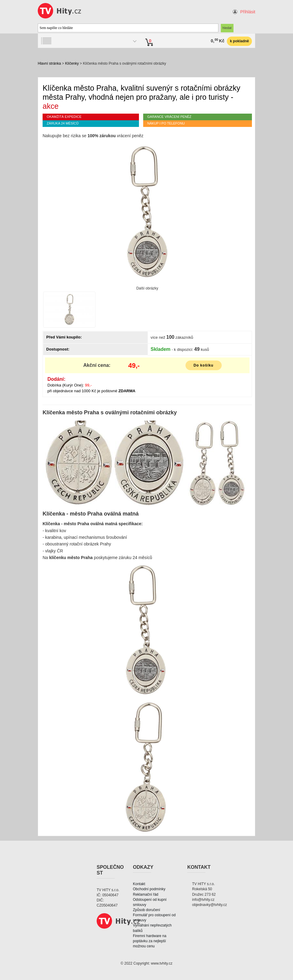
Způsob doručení (146, 910)
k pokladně (239, 41)
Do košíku (204, 365)
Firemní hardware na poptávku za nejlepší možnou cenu (150, 941)
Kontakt (139, 884)
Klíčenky (72, 63)
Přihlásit (248, 12)
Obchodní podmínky (149, 889)
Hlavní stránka (49, 63)
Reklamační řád (146, 894)
